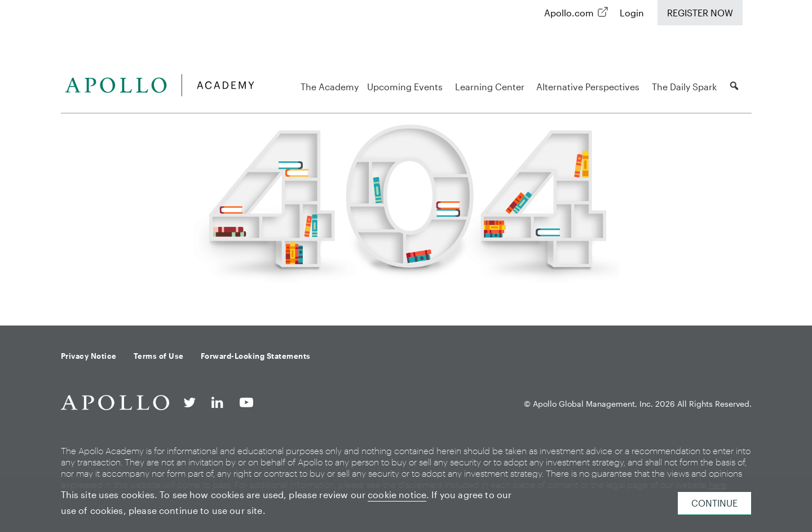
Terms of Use (159, 356)
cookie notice (397, 494)
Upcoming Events (407, 87)
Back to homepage (406, 297)
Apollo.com (569, 13)
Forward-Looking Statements (256, 356)
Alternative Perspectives (590, 87)
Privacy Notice (89, 356)
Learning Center (491, 87)
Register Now (700, 13)
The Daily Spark (686, 87)
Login (632, 13)
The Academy (330, 87)
